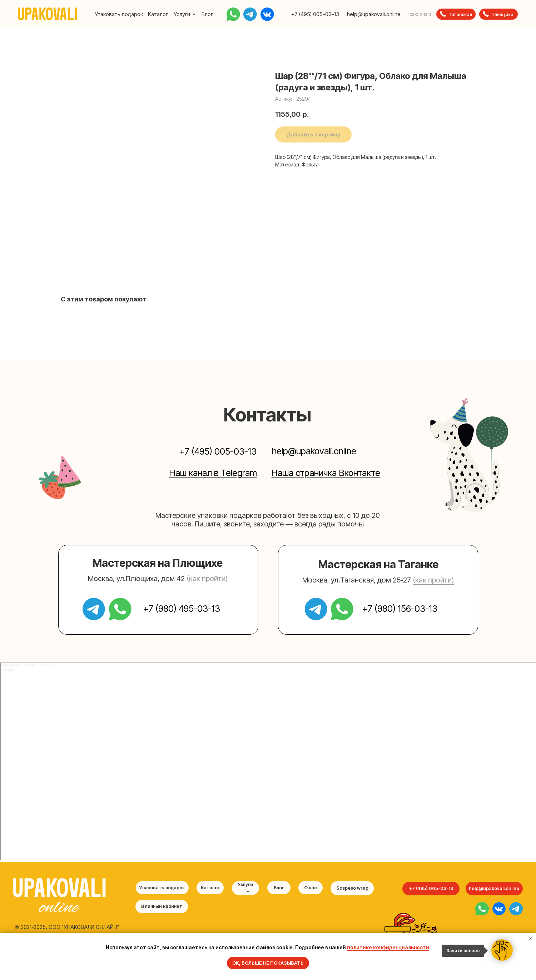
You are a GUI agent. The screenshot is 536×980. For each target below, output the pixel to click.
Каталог (158, 14)
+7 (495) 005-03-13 (315, 14)
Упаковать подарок (119, 14)
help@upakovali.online (374, 14)
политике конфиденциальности (388, 947)
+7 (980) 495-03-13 (182, 609)
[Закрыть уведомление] (531, 938)
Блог (207, 14)
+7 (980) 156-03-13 (400, 609)
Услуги (182, 14)
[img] (482, 909)
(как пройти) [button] (207, 579)
